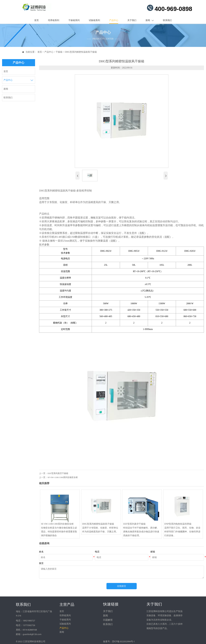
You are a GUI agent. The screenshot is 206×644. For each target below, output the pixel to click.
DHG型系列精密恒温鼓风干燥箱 (81, 51)
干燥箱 (59, 51)
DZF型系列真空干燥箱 (58, 473)
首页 (40, 51)
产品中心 (49, 51)
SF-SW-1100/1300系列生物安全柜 (63, 477)
